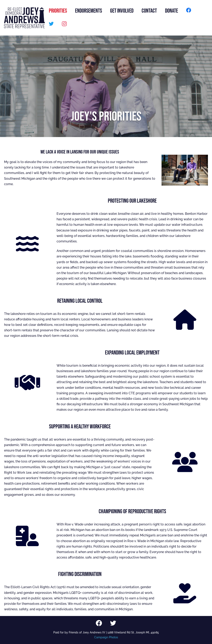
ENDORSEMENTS (89, 11)
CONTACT (149, 11)
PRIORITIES (58, 11)
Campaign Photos (106, 637)
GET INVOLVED (122, 11)
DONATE (172, 11)
